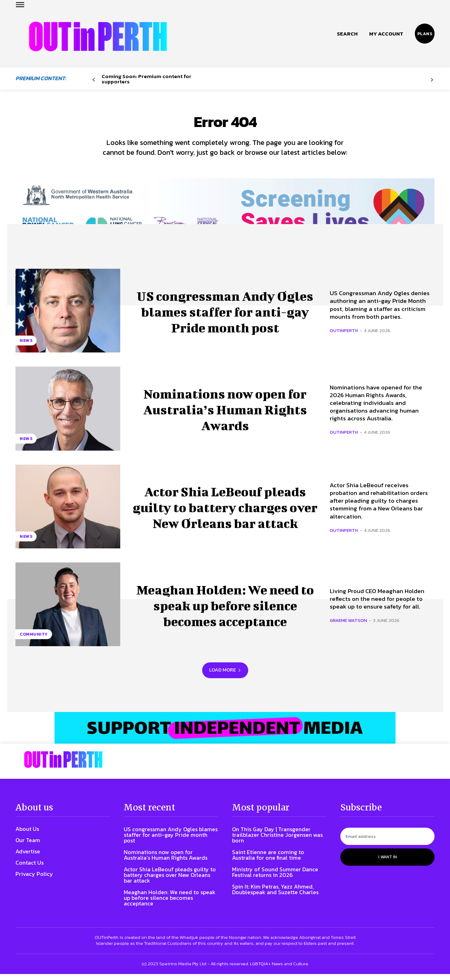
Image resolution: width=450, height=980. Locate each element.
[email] (387, 843)
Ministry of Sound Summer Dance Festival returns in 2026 (275, 878)
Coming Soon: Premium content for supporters (146, 79)
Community (34, 641)
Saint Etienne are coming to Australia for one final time (268, 861)
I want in (388, 863)
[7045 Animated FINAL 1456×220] (225, 216)
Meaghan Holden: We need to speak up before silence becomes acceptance (225, 610)
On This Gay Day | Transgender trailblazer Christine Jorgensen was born (277, 841)
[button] (347, 34)
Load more (225, 676)
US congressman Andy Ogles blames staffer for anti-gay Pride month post (225, 316)
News (26, 347)
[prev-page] (94, 80)
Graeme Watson (348, 626)
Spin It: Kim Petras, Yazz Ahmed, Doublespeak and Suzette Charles (275, 896)
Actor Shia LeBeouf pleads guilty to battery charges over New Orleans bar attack (225, 512)
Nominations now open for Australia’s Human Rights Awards (225, 414)
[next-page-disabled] (432, 80)
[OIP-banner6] (225, 734)
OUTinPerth (344, 336)
